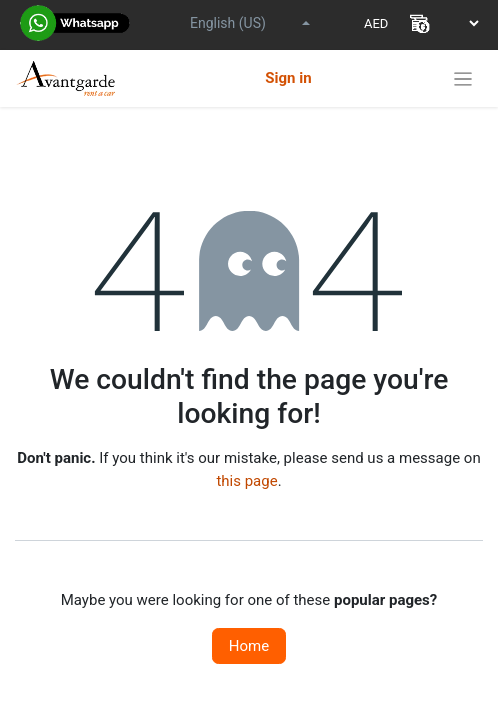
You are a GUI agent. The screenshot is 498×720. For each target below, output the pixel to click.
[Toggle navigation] (463, 78)
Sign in (288, 78)
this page (246, 481)
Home (249, 646)
